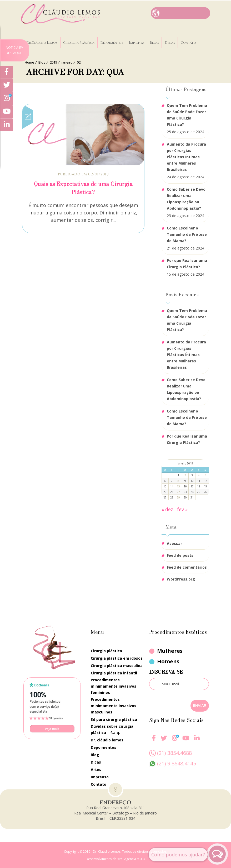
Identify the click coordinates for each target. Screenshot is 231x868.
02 (79, 62)
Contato (191, 41)
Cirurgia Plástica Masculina (117, 665)
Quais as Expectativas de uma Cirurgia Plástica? (83, 188)
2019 (53, 62)
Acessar (174, 543)
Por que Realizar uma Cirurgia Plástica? (187, 263)
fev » (182, 509)
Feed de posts (180, 555)
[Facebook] (154, 741)
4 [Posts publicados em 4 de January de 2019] (199, 475)
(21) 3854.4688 (174, 752)
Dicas (172, 41)
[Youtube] (185, 741)
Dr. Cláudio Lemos (107, 739)
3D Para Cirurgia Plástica (114, 719)
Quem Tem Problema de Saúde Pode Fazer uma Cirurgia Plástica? (187, 114)
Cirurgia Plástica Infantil (114, 672)
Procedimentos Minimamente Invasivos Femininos (114, 686)
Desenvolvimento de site (104, 858)
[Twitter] (7, 86)
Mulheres (170, 650)
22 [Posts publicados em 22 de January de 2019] (178, 491)
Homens (168, 661)
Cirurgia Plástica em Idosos (117, 658)
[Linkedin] (196, 738)
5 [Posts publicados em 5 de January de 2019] (205, 475)
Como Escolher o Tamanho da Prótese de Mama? (187, 234)
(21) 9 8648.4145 (177, 763)
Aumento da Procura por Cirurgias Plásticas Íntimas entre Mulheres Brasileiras (186, 156)
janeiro (67, 62)
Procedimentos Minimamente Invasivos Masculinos (114, 705)
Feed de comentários (187, 567)
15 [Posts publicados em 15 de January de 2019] (178, 486)
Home (29, 62)
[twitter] (164, 741)
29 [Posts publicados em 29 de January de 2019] (178, 497)
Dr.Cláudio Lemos (44, 41)
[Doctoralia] (52, 708)
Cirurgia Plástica (81, 41)
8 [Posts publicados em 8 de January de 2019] (178, 480)
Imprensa (139, 41)
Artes (96, 769)
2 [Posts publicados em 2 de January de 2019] (185, 475)
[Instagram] (174, 741)
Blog (157, 41)
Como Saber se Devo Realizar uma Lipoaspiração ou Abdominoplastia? (186, 198)
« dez (167, 509)
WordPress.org (181, 579)
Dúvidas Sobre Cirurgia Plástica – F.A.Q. (112, 729)
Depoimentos (114, 41)
